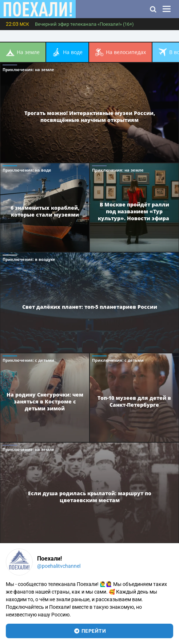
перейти (90, 631)
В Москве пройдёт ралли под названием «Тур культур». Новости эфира (134, 211)
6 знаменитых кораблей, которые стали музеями (45, 211)
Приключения (28, 69)
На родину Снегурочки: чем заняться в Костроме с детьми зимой (45, 401)
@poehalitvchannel (59, 566)
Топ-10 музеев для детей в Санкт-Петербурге (134, 401)
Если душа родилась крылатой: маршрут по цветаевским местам (90, 497)
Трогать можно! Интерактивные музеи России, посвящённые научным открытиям (90, 116)
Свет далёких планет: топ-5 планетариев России (90, 307)
